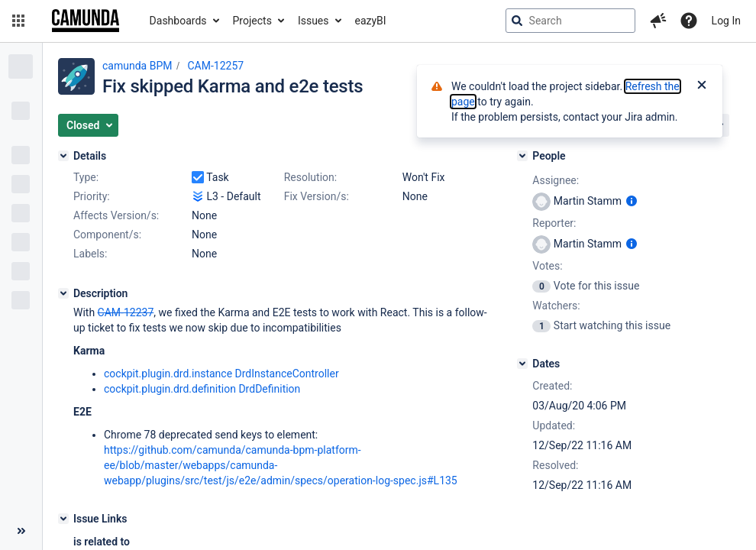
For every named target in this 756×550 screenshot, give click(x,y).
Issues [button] (313, 21)
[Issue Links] (63, 519)
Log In (726, 21)
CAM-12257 (215, 66)
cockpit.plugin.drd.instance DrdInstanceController (221, 374)
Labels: (90, 254)
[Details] (63, 156)
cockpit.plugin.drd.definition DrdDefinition (202, 389)
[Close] (702, 86)
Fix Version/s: (317, 196)
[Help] (689, 21)
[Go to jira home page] (86, 21)
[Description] (63, 293)
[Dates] (522, 364)
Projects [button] (252, 21)
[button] (18, 21)
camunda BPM (137, 66)
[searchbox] (570, 21)
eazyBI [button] (371, 21)
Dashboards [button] (178, 21)
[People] (522, 156)
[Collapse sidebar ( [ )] (21, 531)
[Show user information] (632, 201)
